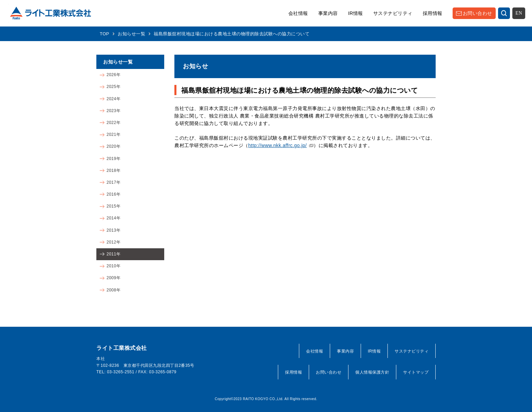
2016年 (113, 194)
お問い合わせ (478, 13)
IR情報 (356, 13)
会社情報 (298, 13)
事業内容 (328, 13)
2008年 (113, 290)
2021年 (113, 135)
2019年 (113, 159)
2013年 (113, 230)
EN (519, 13)
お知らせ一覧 (131, 34)
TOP (104, 34)
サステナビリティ (393, 13)
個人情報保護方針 (372, 372)
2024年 (113, 99)
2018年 (113, 171)
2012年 (113, 242)
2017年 (113, 182)
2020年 (113, 146)
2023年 (113, 111)
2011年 (113, 254)
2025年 (113, 87)
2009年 (113, 278)
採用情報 (433, 13)
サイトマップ (416, 372)
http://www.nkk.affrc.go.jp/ (278, 145)
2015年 (113, 206)
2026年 (113, 75)
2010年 (113, 266)
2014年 (113, 218)
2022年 (113, 123)
